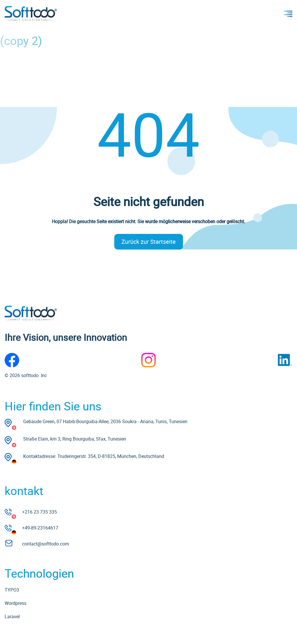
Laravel (12, 616)
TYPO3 (12, 590)
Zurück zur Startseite (149, 242)
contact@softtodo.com (46, 544)
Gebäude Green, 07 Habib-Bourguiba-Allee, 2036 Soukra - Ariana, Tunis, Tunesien (105, 421)
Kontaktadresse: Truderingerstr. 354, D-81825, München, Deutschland (94, 456)
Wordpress (16, 603)
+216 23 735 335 (39, 512)
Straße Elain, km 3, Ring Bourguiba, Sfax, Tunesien (75, 439)
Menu (288, 14)
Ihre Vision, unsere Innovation (66, 337)
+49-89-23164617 (40, 528)
